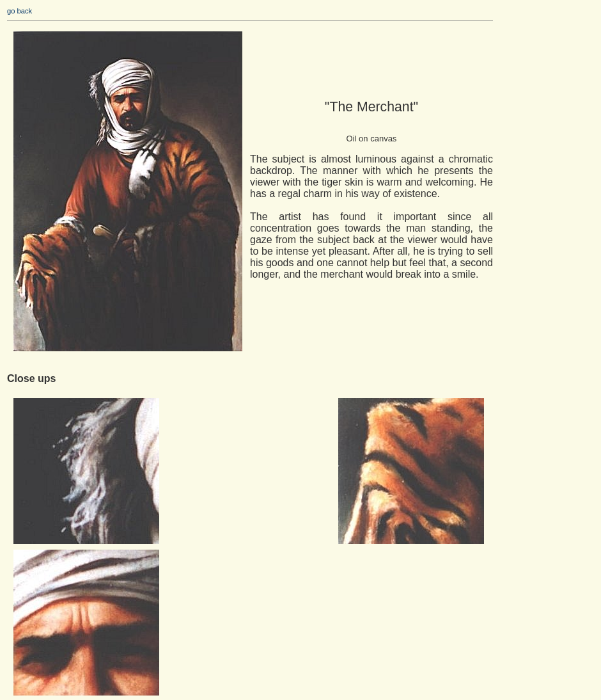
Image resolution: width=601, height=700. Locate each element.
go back (20, 11)
